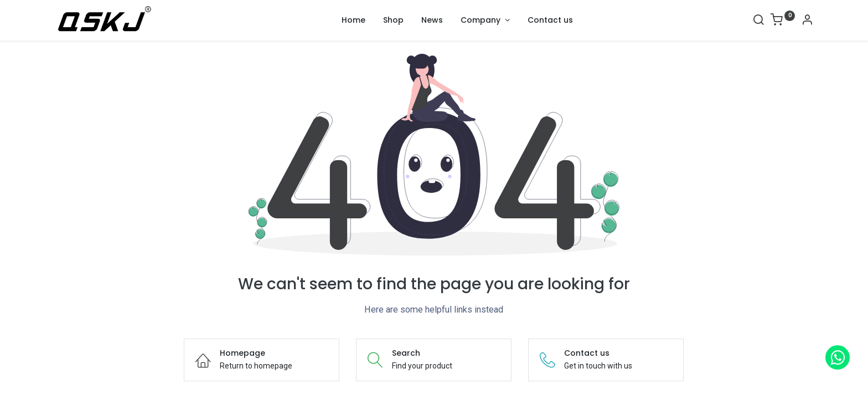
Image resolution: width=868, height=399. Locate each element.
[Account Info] (807, 21)
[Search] (758, 21)
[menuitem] (353, 21)
